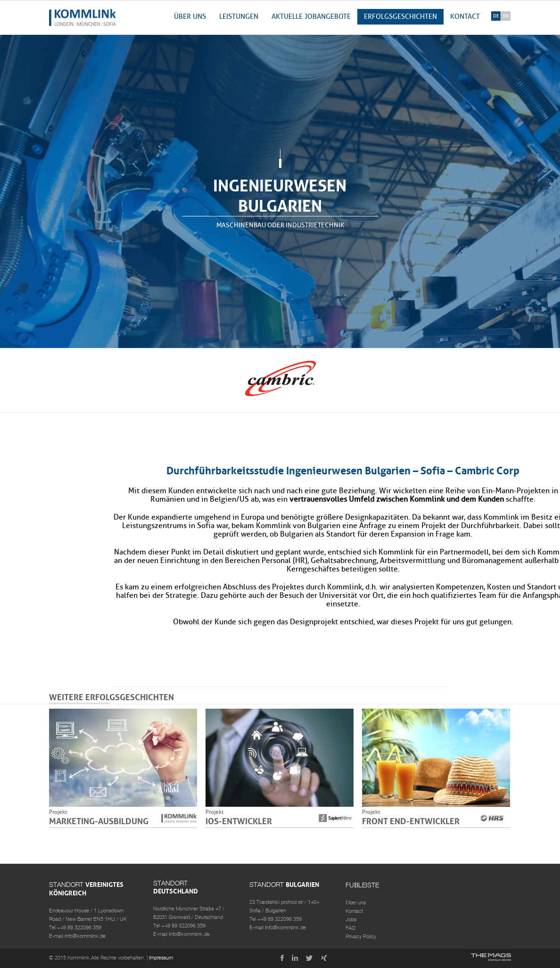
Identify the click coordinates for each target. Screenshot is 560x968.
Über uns (190, 17)
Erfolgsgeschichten (400, 17)
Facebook (280, 959)
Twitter (310, 959)
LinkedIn (295, 959)
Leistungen (239, 17)
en (506, 16)
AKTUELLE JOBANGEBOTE (311, 17)
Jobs (351, 920)
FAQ (350, 928)
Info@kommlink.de (85, 936)
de (496, 16)
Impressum (161, 958)
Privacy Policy (361, 937)
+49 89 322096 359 (79, 928)
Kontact (465, 17)
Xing (325, 959)
